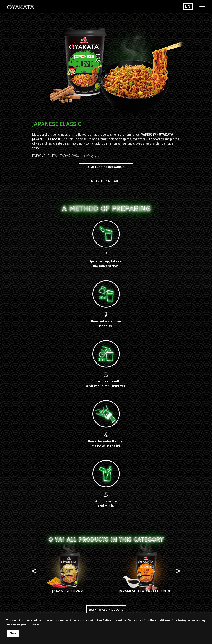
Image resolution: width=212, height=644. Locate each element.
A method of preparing (106, 167)
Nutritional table (106, 181)
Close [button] (13, 634)
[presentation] (34, 572)
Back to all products (106, 610)
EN (188, 6)
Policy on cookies (115, 621)
